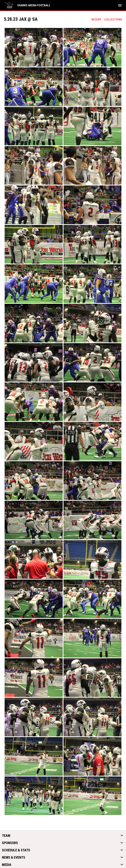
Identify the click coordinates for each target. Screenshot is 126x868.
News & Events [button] (14, 857)
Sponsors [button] (10, 843)
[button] (34, 47)
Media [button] (7, 865)
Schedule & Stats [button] (16, 850)
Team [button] (6, 836)
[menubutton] (120, 5)
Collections (113, 20)
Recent (96, 20)
